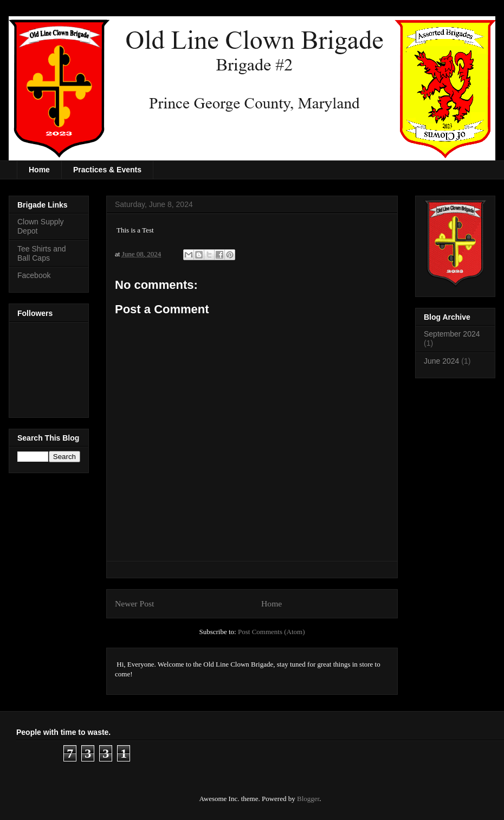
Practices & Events (107, 170)
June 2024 (441, 361)
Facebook (34, 275)
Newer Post (134, 603)
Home (39, 170)
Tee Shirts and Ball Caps (42, 253)
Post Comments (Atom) (272, 632)
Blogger (308, 799)
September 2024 (452, 334)
